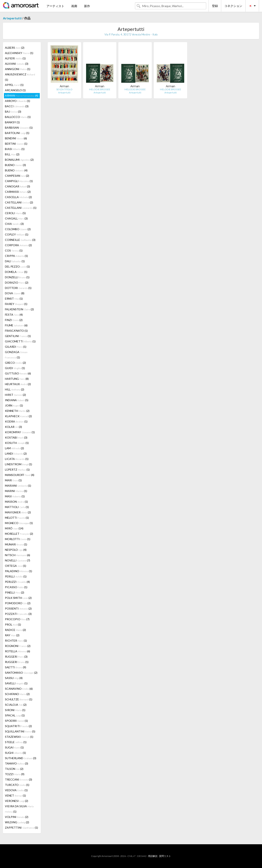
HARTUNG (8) (17, 379)
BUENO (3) (15, 165)
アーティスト (55, 6)
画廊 (74, 6)
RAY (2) (12, 635)
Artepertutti (12, 18)
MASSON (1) (16, 502)
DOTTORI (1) (18, 288)
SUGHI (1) (15, 753)
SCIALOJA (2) (16, 705)
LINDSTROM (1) (19, 464)
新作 (87, 6)
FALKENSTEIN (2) (19, 309)
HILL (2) (15, 389)
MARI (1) (13, 480)
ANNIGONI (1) (18, 69)
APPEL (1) (14, 85)
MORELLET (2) (19, 534)
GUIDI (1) (15, 368)
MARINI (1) (16, 491)
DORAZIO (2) (17, 283)
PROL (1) (13, 624)
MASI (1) (15, 496)
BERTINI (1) (16, 144)
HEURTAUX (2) (18, 384)
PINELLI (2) (15, 592)
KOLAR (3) (13, 427)
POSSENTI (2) (18, 608)
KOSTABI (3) (16, 437)
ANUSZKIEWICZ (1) (20, 77)
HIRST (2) (15, 395)
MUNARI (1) (16, 544)
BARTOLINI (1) (17, 133)
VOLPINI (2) (17, 817)
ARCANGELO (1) (15, 90)
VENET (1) (15, 795)
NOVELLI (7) (18, 560)
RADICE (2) (15, 630)
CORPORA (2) (18, 245)
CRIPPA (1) (16, 256)
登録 (215, 6)
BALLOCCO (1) (18, 117)
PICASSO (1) (16, 587)
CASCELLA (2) (18, 197)
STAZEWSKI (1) (19, 737)
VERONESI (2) (17, 801)
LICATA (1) (17, 459)
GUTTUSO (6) (18, 373)
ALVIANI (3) (17, 64)
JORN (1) (14, 405)
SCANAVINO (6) (19, 689)
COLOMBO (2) (18, 229)
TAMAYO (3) (17, 763)
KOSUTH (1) (17, 443)
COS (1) (14, 250)
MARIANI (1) (18, 486)
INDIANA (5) (17, 400)
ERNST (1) (14, 299)
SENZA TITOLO (64, 89)
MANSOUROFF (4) (20, 475)
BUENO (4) (16, 170)
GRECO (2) (15, 363)
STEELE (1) (16, 742)
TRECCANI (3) (19, 779)
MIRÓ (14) (14, 528)
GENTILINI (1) (18, 336)
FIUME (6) (16, 325)
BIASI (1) (15, 149)
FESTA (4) (14, 315)
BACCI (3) (17, 106)
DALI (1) (15, 261)
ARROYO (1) (18, 101)
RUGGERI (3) (16, 657)
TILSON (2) (14, 769)
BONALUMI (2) (19, 160)
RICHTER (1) (16, 641)
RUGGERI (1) (17, 662)
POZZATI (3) (18, 614)
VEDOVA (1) (16, 790)
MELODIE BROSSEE (100, 89)
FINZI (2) (14, 320)
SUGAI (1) (14, 747)
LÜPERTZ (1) (17, 470)
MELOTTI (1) (17, 518)
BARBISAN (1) (19, 128)
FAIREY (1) (16, 304)
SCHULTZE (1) (19, 699)
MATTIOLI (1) (17, 507)
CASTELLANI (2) (19, 202)
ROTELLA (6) (18, 651)
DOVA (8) (15, 293)
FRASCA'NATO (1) (16, 331)
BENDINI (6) (16, 138)
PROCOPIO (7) (17, 619)
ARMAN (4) (22, 95)
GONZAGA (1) (16, 355)
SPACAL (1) (15, 715)
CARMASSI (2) (18, 192)
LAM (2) (14, 448)
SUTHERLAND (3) (21, 758)
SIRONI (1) (15, 710)
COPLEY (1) (17, 234)
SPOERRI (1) (16, 721)
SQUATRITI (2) (18, 726)
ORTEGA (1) (16, 566)
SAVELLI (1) (16, 683)
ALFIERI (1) (15, 58)
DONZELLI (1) (17, 277)
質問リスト (165, 856)
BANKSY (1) (12, 122)
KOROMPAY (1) (20, 432)
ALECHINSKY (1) (19, 53)
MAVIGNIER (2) (18, 512)
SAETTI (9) (16, 667)
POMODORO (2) (18, 603)
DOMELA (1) (16, 272)
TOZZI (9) (15, 774)
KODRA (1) (16, 421)
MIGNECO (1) (19, 523)
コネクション (233, 6)
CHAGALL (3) (16, 218)
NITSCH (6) (18, 555)
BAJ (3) (13, 112)
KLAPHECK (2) (18, 416)
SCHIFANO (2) (17, 694)
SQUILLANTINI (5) (20, 731)
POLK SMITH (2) (18, 598)
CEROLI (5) (15, 213)
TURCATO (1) (17, 785)
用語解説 (153, 856)
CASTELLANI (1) (21, 208)
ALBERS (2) (15, 48)
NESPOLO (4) (16, 550)
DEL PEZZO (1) (17, 266)
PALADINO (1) (19, 571)
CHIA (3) (14, 224)
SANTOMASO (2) (21, 673)
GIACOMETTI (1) (20, 341)
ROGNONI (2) (18, 646)
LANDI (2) (16, 453)
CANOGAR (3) (18, 186)
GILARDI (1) (16, 347)
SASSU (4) (14, 678)
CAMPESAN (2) (17, 176)
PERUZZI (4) (17, 582)
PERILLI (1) (16, 576)
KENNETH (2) (17, 411)
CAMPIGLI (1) (19, 181)
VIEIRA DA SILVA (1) (19, 809)
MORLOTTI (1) (18, 539)
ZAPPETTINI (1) (21, 828)
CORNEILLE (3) (20, 240)
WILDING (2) (17, 822)
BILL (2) (12, 154)
